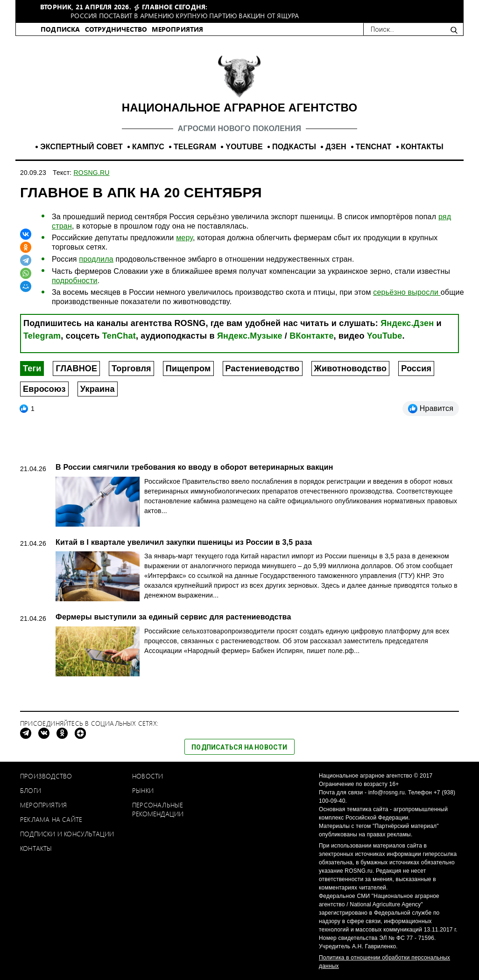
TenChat (119, 336)
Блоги (31, 790)
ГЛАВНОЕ (76, 368)
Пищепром (188, 368)
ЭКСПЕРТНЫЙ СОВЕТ (81, 147)
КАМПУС (148, 147)
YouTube (385, 336)
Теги (32, 368)
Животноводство (351, 368)
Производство (46, 776)
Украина (98, 389)
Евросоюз (44, 389)
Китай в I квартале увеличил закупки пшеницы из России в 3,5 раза (184, 542)
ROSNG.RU (92, 173)
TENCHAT (374, 147)
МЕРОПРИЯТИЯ (177, 29)
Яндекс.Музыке (250, 336)
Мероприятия (43, 805)
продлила (96, 259)
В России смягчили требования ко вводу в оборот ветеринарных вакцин (194, 467)
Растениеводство (263, 368)
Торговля (131, 368)
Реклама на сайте (51, 819)
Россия (416, 368)
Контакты (36, 848)
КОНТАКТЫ (422, 147)
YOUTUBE (244, 147)
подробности (75, 281)
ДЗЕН (336, 147)
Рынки (143, 790)
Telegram (42, 336)
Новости (148, 776)
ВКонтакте (311, 336)
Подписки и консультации (67, 834)
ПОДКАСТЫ (294, 147)
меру (184, 238)
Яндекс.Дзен (407, 323)
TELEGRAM (195, 147)
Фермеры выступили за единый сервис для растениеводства (173, 617)
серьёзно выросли (407, 292)
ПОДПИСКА (60, 29)
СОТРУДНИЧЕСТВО (116, 29)
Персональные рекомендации (158, 809)
